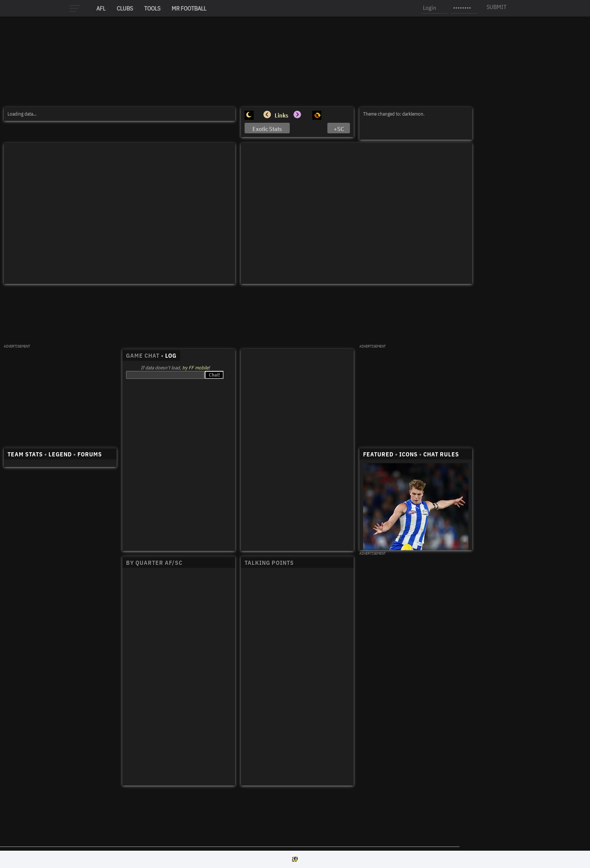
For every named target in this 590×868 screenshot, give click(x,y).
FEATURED (378, 454)
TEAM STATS (25, 454)
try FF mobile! (196, 368)
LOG (171, 355)
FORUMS (90, 454)
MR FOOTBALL (189, 8)
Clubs (125, 8)
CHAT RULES (441, 454)
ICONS (408, 454)
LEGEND (60, 454)
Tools (152, 8)
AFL (101, 8)
